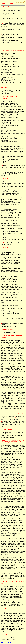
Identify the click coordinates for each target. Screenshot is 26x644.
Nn (9, 643)
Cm (13, 643)
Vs (11, 643)
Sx (7, 643)
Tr (5, 643)
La (3, 643)
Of (1, 643)
